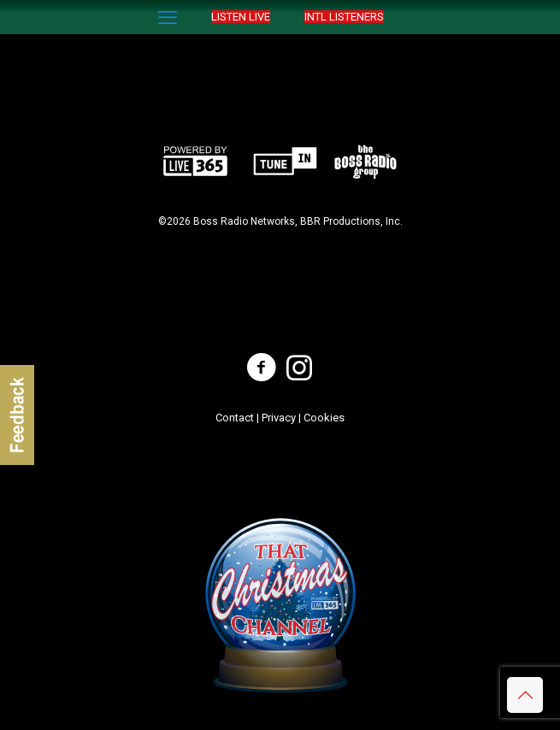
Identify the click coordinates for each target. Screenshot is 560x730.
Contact (235, 418)
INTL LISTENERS (344, 17)
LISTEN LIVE (241, 17)
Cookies (324, 418)
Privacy (279, 418)
